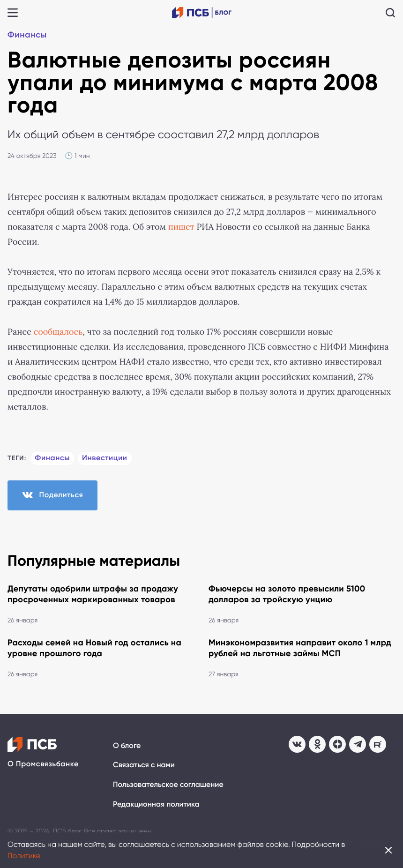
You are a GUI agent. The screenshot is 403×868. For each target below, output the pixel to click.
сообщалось (58, 332)
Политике (24, 856)
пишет (181, 227)
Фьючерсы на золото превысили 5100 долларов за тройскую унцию (287, 594)
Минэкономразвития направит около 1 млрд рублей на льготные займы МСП (300, 648)
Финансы (27, 35)
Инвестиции (105, 458)
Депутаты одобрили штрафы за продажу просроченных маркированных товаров (93, 594)
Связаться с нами (144, 765)
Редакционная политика (156, 804)
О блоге (127, 746)
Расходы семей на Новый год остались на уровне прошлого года (94, 648)
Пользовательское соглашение (168, 785)
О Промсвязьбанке (43, 764)
